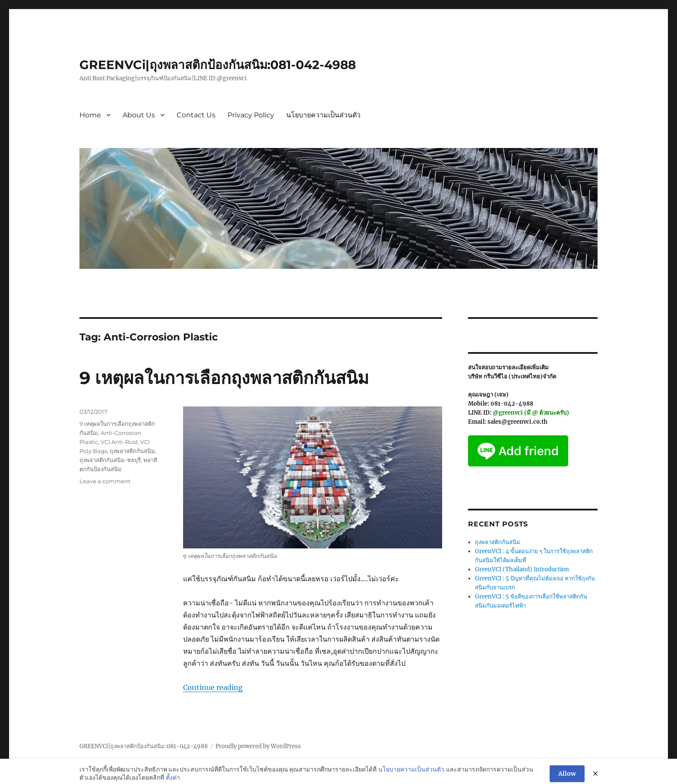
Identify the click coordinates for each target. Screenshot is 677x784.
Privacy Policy (251, 115)
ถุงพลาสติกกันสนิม (132, 451)
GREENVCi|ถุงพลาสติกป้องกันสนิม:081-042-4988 (218, 65)
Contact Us (196, 115)
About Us (139, 115)
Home (90, 115)
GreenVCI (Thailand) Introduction (522, 569)
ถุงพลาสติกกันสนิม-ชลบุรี (110, 460)
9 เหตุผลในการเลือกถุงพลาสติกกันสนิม (224, 378)
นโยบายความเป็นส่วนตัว (323, 115)
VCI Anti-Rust (119, 442)
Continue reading (213, 687)
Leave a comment (105, 481)
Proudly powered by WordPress (258, 746)
